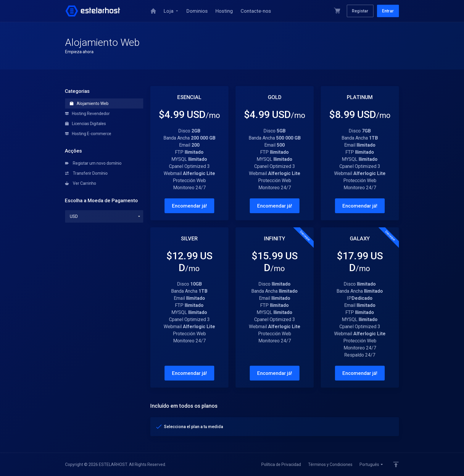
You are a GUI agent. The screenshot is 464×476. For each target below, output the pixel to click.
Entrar (388, 11)
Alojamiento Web (89, 103)
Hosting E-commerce (88, 134)
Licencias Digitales (86, 124)
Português (372, 464)
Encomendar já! (189, 206)
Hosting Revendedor (87, 114)
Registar (360, 11)
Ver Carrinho (81, 183)
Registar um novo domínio (93, 163)
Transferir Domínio (86, 173)
